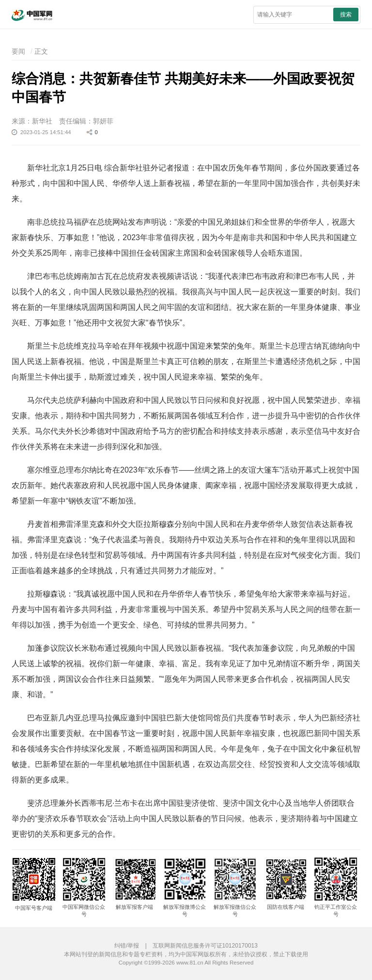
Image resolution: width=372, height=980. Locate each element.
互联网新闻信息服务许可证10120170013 (205, 946)
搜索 (346, 15)
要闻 (18, 51)
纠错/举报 (127, 946)
